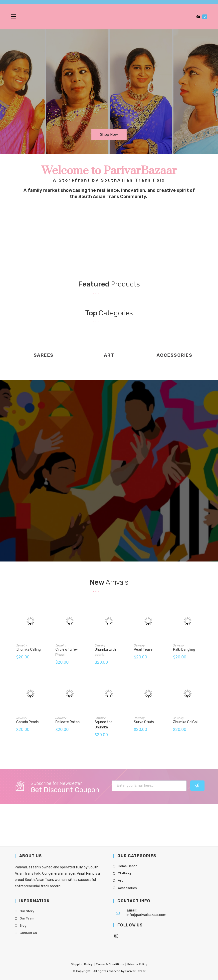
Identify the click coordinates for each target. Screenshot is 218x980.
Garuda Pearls (27, 722)
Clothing (124, 873)
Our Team (27, 918)
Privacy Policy (137, 964)
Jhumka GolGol (185, 722)
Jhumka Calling (28, 650)
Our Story (27, 911)
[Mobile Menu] (14, 17)
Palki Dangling (184, 650)
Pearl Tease (143, 650)
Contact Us (28, 933)
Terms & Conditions (110, 964)
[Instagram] (116, 936)
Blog (23, 926)
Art (120, 880)
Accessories (127, 888)
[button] (109, 135)
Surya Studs (144, 722)
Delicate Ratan (68, 722)
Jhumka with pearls (105, 652)
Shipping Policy (82, 964)
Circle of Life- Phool (67, 652)
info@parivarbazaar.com (146, 915)
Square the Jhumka (104, 725)
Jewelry (22, 645)
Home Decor (127, 866)
